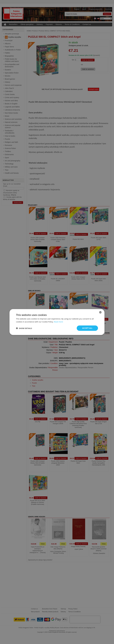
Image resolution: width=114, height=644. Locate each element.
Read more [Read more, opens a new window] (58, 322)
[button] (24, 328)
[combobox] (100, 312)
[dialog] (57, 322)
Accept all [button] (87, 328)
